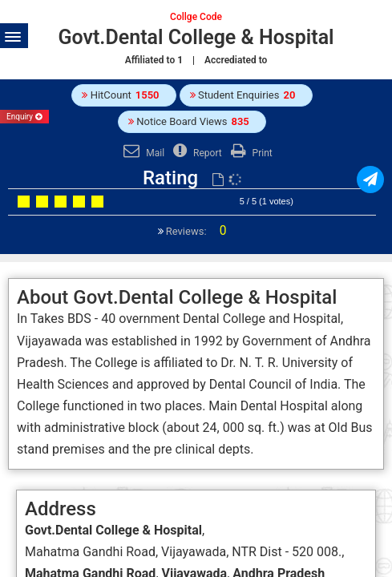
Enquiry (24, 117)
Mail (142, 153)
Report (196, 153)
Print (250, 153)
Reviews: (195, 231)
